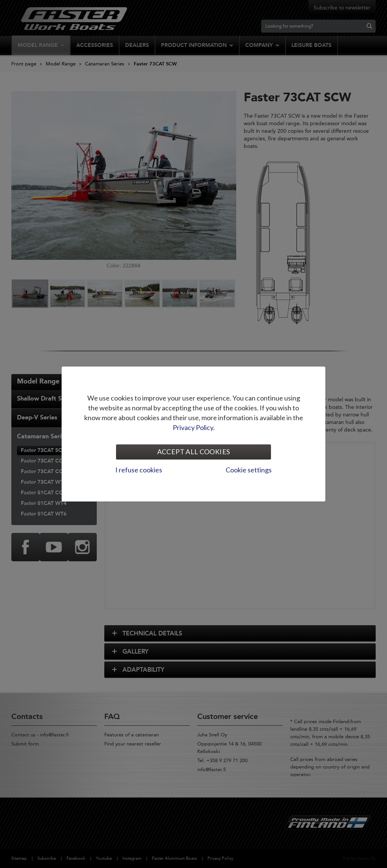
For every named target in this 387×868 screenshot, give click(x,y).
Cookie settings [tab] (249, 470)
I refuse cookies (139, 470)
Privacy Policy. (194, 427)
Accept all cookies (193, 452)
